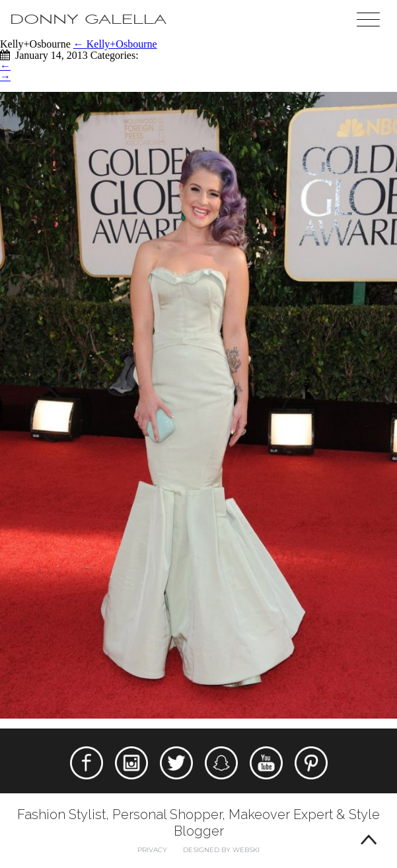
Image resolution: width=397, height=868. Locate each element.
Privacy (152, 850)
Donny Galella (88, 20)
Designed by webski (221, 850)
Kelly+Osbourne (115, 44)
